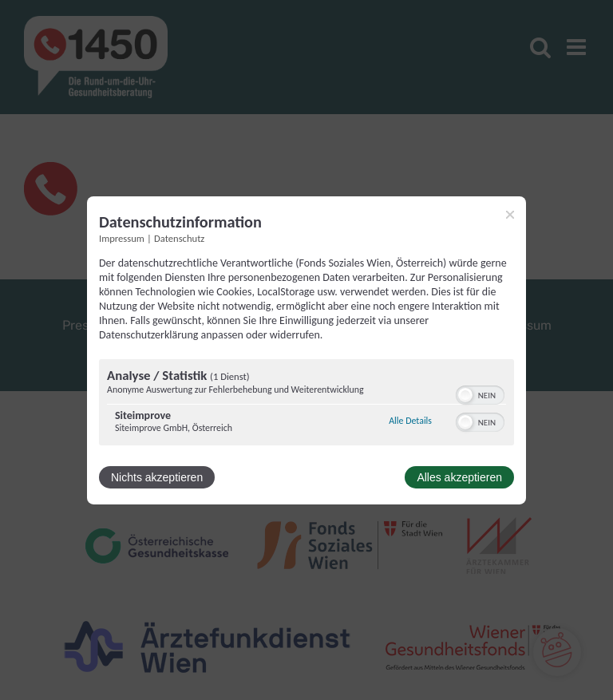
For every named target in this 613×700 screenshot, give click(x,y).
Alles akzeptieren (459, 477)
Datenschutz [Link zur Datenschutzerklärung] (179, 237)
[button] (465, 395)
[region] (306, 404)
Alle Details (410, 421)
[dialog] (306, 350)
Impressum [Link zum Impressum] (122, 237)
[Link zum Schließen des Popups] (510, 214)
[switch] (480, 394)
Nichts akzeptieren (157, 477)
